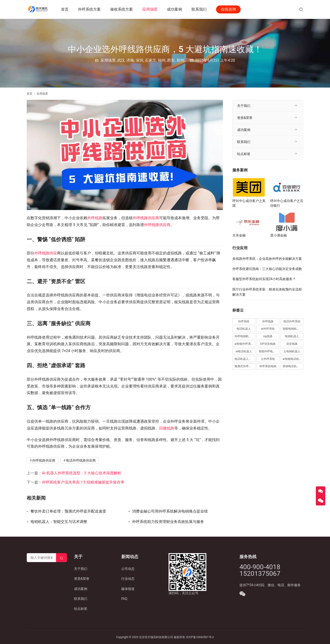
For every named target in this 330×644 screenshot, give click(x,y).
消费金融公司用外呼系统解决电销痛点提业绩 (170, 511)
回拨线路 (167, 428)
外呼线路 (95, 218)
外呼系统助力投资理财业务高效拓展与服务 (168, 522)
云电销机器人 (292, 351)
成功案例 (175, 9)
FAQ (124, 599)
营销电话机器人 (292, 366)
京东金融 (239, 235)
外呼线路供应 (46, 253)
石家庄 (151, 60)
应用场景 (151, 9)
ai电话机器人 (244, 351)
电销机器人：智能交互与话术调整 (59, 522)
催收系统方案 (122, 9)
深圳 (139, 60)
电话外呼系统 (292, 321)
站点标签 (244, 154)
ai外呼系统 (268, 329)
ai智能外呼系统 (244, 344)
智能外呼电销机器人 (269, 351)
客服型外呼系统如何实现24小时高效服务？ (264, 279)
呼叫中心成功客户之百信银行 (287, 203)
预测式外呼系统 (244, 366)
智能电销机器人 (292, 329)
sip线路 (268, 336)
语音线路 (292, 344)
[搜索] (301, 9)
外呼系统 (244, 321)
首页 (65, 9)
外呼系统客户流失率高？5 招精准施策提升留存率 (83, 482)
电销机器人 (292, 336)
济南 (130, 60)
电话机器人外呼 (244, 359)
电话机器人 (244, 329)
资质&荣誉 (245, 118)
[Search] (61, 558)
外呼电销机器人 (244, 336)
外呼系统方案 (90, 9)
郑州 (180, 60)
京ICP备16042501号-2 (200, 637)
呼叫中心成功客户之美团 (249, 203)
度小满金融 (278, 235)
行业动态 (128, 579)
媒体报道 (128, 589)
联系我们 (200, 9)
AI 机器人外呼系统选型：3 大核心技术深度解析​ (82, 473)
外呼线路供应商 (146, 218)
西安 (171, 60)
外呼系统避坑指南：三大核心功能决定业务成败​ (267, 269)
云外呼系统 (268, 359)
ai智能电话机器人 (293, 359)
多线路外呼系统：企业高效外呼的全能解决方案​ (267, 259)
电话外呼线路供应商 (81, 460)
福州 (162, 60)
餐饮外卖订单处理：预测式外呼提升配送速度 (68, 511)
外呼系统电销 (268, 366)
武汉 (121, 60)
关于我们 (244, 106)
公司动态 (128, 569)
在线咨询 (229, 9)
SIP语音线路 (268, 344)
